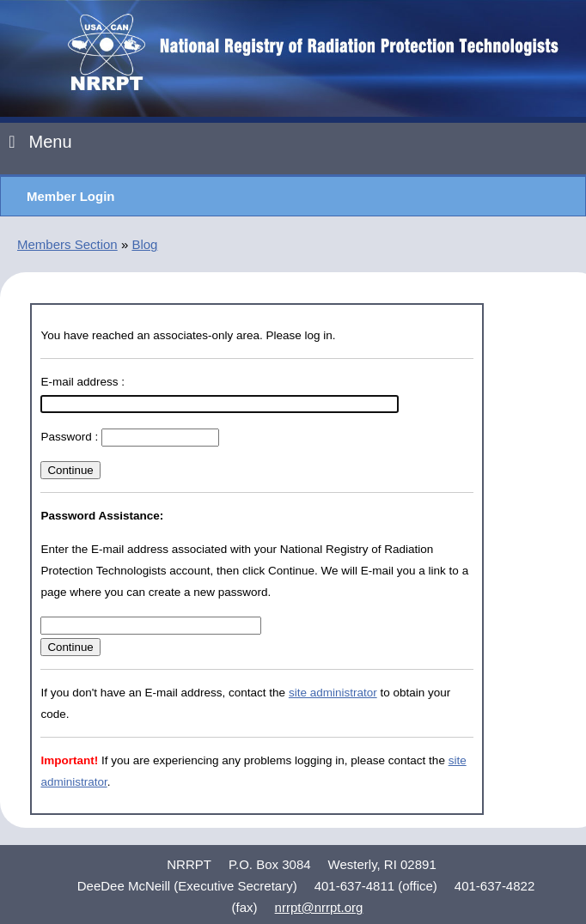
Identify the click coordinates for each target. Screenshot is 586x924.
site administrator (333, 693)
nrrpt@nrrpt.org (319, 907)
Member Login (71, 196)
